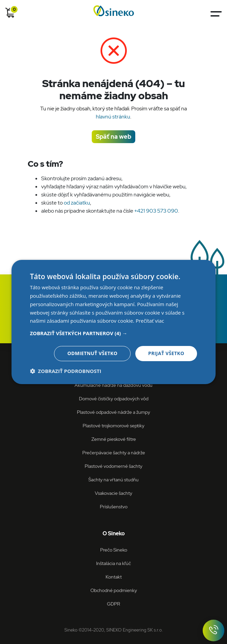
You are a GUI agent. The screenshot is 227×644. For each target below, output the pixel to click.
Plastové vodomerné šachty (114, 466)
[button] (114, 333)
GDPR (114, 604)
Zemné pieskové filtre (114, 439)
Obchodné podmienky (114, 590)
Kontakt (114, 577)
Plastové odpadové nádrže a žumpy (114, 412)
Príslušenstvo (114, 506)
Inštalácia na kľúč (114, 563)
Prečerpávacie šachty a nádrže (114, 452)
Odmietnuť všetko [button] (93, 353)
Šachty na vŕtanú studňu (114, 479)
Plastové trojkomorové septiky (114, 425)
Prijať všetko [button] (166, 353)
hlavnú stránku (113, 117)
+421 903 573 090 (156, 211)
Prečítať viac (150, 321)
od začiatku (77, 203)
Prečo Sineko (114, 550)
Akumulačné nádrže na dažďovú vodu (114, 385)
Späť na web (114, 137)
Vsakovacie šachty (114, 493)
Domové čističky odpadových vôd (114, 398)
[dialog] (114, 322)
